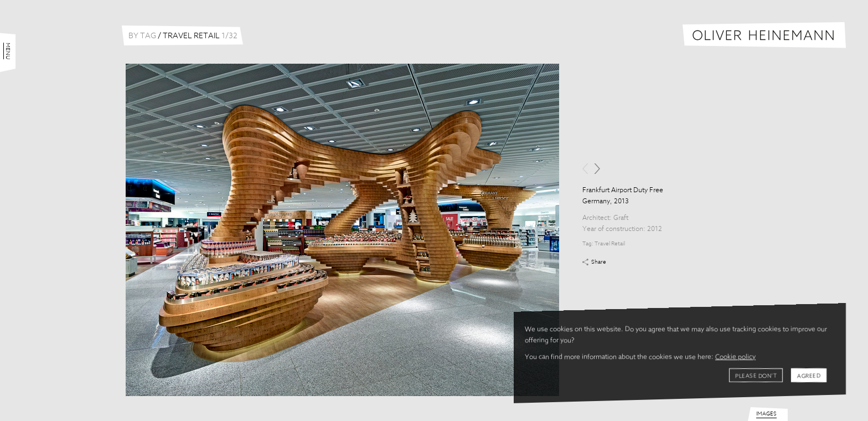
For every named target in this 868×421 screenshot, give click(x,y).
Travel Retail (610, 244)
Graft (621, 218)
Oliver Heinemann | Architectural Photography (764, 35)
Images (766, 414)
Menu (8, 51)
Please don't (756, 376)
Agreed (809, 376)
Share (599, 262)
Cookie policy (735, 357)
